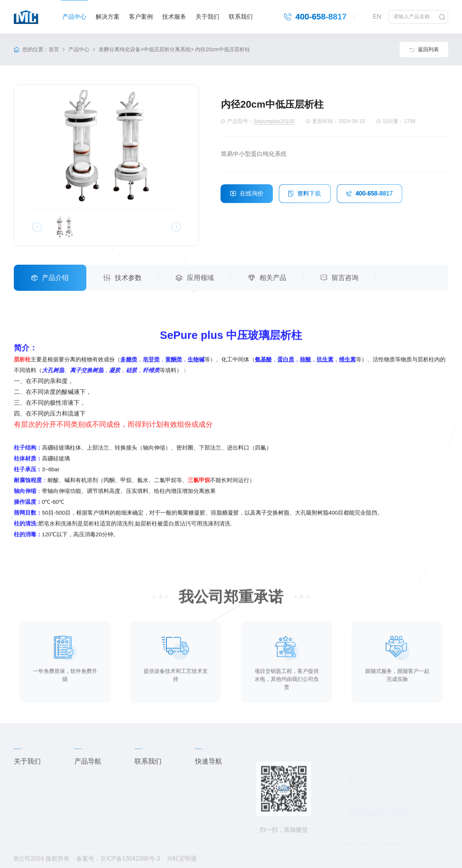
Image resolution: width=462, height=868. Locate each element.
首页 (54, 50)
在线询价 (247, 194)
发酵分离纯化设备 (120, 50)
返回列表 (424, 50)
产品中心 (79, 50)
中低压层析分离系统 (167, 50)
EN (377, 16)
